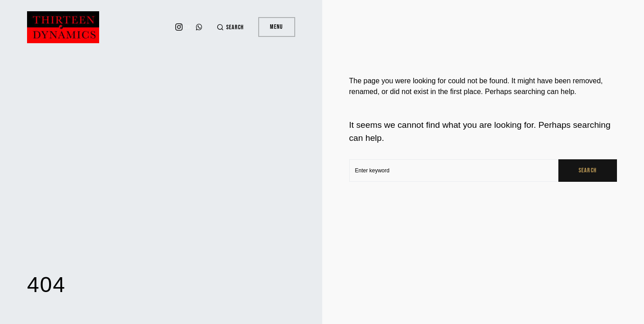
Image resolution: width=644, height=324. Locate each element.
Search (587, 170)
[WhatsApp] (199, 27)
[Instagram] (183, 27)
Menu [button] (276, 27)
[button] (230, 27)
